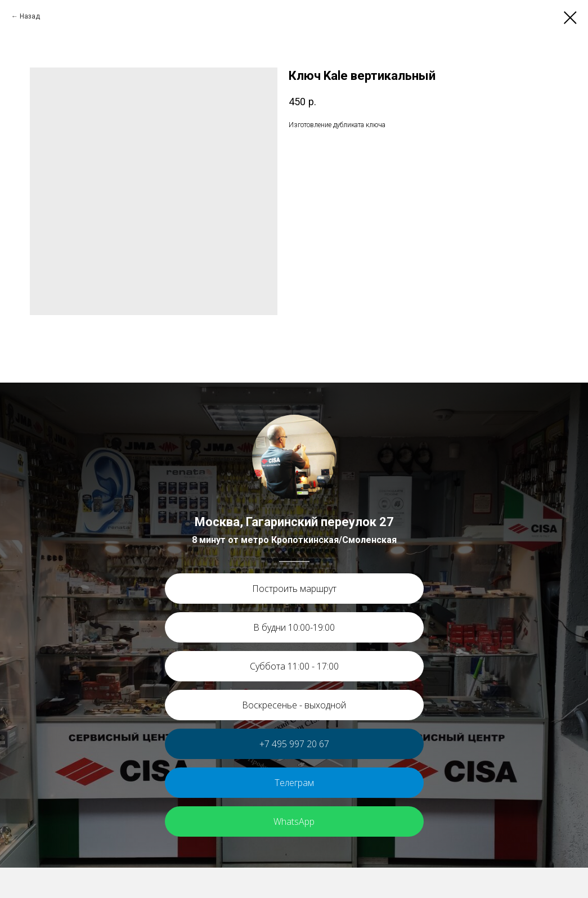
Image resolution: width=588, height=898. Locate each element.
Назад (30, 16)
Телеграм (294, 783)
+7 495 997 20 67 (294, 744)
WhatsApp (294, 821)
